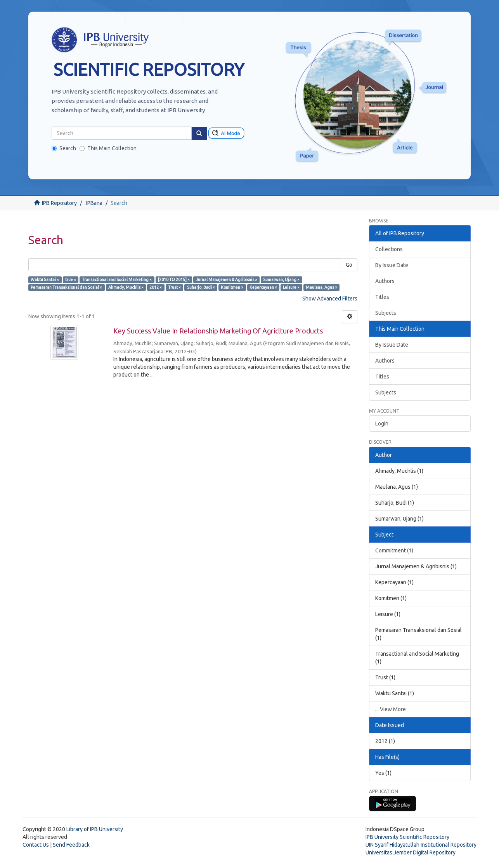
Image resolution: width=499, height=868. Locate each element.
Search (64, 148)
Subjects (386, 313)
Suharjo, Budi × (201, 287)
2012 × (156, 287)
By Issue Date (392, 265)
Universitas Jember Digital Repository (411, 852)
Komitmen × (232, 287)
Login (382, 424)
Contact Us (36, 845)
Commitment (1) (394, 550)
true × (71, 279)
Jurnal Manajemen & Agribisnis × (227, 279)
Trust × (174, 287)
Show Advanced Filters (330, 299)
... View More (391, 709)
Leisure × (291, 287)
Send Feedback (71, 845)
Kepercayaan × (263, 287)
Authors (385, 281)
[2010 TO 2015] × (174, 279)
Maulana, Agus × (321, 287)
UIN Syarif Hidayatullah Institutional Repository (421, 845)
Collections (389, 249)
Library (75, 829)
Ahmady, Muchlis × (126, 287)
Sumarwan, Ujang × (281, 279)
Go (349, 265)
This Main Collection (108, 148)
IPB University (107, 829)
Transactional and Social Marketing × (117, 279)
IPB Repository (59, 203)
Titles (382, 297)
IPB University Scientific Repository (407, 837)
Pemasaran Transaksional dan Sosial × (66, 287)
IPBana (94, 203)
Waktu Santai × (45, 279)
